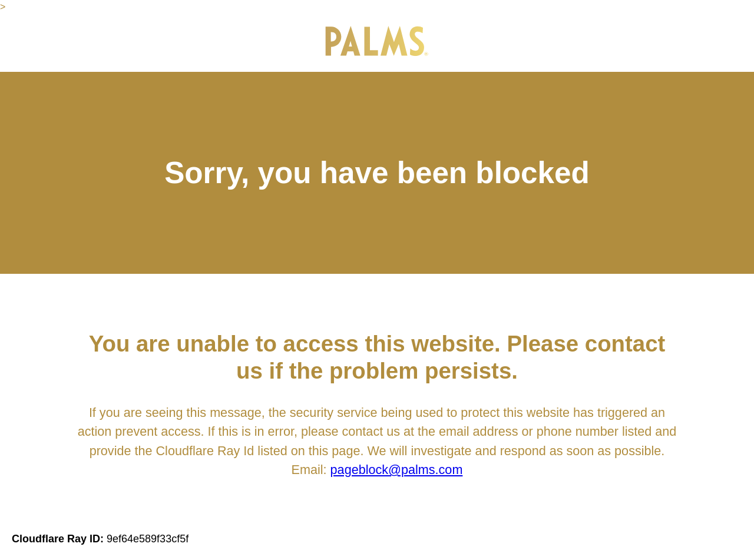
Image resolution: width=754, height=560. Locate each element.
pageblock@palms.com (397, 470)
